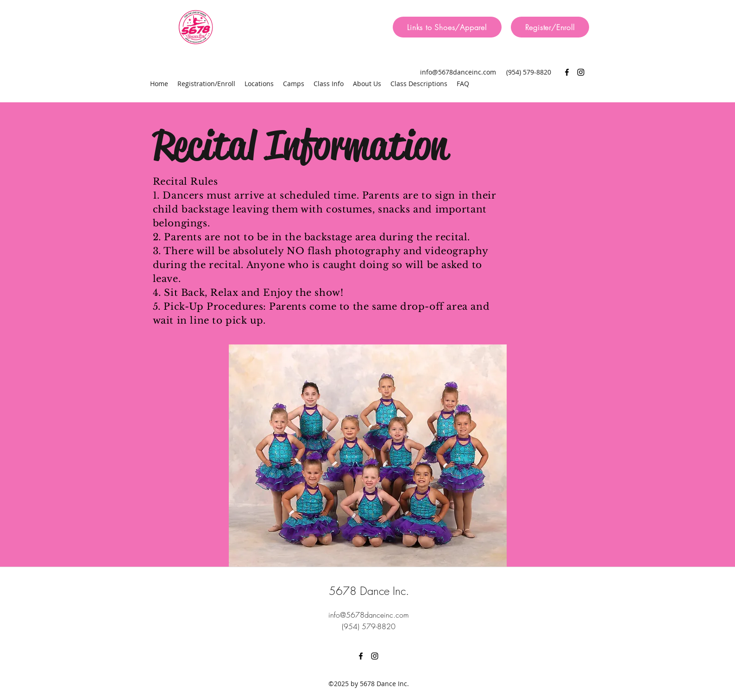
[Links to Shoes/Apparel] (447, 27)
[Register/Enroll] (550, 27)
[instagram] (581, 72)
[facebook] (567, 72)
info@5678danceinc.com (458, 72)
